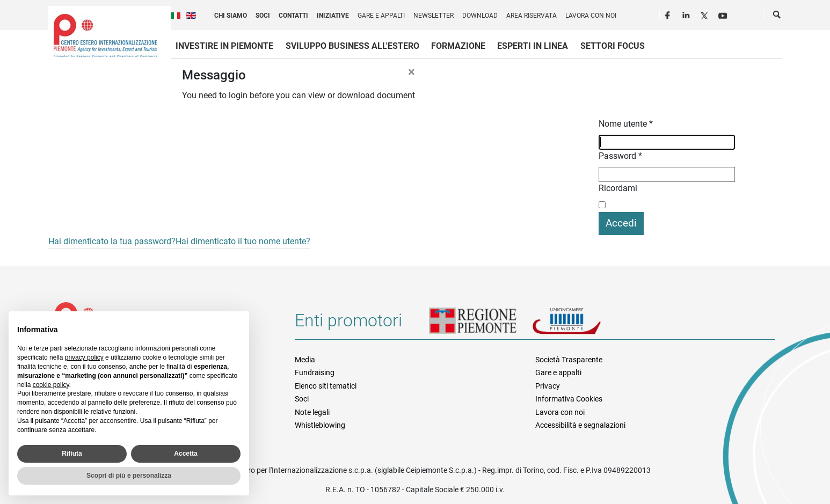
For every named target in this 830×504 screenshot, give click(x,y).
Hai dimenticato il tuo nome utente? (243, 241)
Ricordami (618, 188)
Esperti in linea (533, 46)
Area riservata (532, 16)
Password (620, 156)
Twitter (705, 14)
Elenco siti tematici (326, 386)
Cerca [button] (777, 17)
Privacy (548, 386)
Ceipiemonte (105, 35)
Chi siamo (231, 16)
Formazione (458, 46)
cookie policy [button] (51, 385)
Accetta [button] (185, 454)
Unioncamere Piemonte (581, 325)
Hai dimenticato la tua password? (112, 241)
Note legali (312, 412)
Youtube (724, 14)
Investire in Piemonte (224, 46)
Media (305, 360)
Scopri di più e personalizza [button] (129, 476)
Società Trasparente (569, 360)
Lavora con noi (591, 16)
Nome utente (626, 124)
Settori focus (613, 46)
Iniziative (333, 16)
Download (480, 16)
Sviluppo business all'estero (352, 46)
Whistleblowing (320, 425)
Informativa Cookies (569, 399)
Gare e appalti (381, 16)
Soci (263, 16)
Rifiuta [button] (72, 454)
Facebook (669, 14)
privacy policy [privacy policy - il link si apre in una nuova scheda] (84, 357)
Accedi (621, 223)
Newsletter (434, 16)
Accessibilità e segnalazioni (580, 425)
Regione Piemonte (480, 325)
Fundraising (315, 372)
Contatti (293, 16)
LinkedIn (687, 14)
